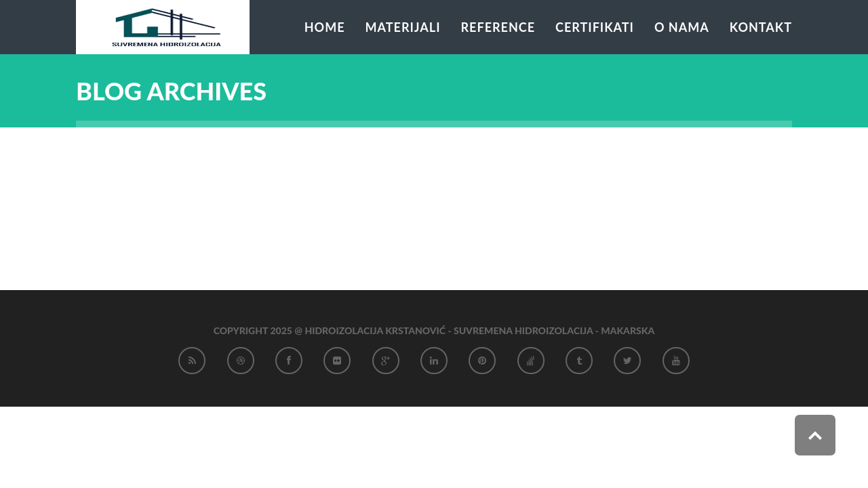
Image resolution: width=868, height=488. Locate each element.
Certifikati (595, 27)
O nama (682, 27)
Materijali (403, 27)
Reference (498, 27)
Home (325, 27)
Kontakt (761, 27)
